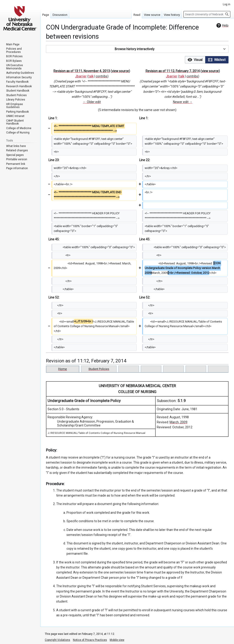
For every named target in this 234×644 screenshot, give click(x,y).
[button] (137, 49)
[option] (195, 60)
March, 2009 (178, 422)
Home (63, 369)
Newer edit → (183, 102)
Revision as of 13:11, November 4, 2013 (82, 71)
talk (91, 76)
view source (120, 71)
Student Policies (99, 369)
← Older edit (92, 102)
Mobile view (117, 640)
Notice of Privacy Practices (90, 640)
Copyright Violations (57, 640)
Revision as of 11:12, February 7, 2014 (173, 71)
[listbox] (207, 60)
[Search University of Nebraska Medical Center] (207, 14)
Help (222, 25)
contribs (102, 76)
